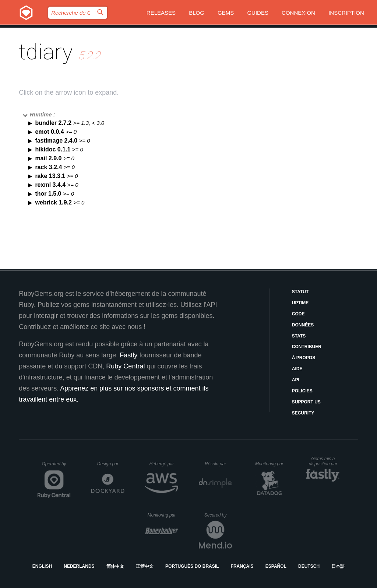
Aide (297, 369)
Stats (299, 336)
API (296, 380)
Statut (300, 292)
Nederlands (79, 566)
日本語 (338, 566)
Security (303, 413)
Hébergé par (164, 464)
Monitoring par (270, 464)
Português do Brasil (192, 566)
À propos (304, 358)
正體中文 (145, 566)
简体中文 (115, 566)
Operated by (56, 466)
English (42, 566)
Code (298, 314)
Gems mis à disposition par (324, 461)
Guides (258, 13)
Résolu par (218, 464)
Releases (161, 13)
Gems (226, 13)
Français (242, 566)
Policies (302, 391)
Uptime (300, 303)
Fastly (128, 355)
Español (276, 566)
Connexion (298, 13)
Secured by (218, 515)
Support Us (306, 402)
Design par (111, 464)
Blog (197, 13)
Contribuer (307, 347)
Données (303, 325)
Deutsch (309, 566)
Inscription (346, 13)
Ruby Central (125, 366)
